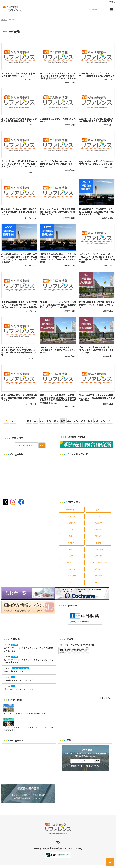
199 (56, 421)
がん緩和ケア (72, 562)
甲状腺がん (72, 543)
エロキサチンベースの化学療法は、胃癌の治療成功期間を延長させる (19, 120)
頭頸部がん (98, 536)
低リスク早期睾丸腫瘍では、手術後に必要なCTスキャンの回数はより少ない (97, 305)
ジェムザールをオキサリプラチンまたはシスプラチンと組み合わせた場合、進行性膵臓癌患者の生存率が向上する (58, 76)
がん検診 (98, 576)
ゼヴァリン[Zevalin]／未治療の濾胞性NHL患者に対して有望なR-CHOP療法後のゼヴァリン (58, 212)
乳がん (98, 510)
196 (36, 421)
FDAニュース (98, 582)
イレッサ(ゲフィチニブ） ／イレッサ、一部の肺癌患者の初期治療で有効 (97, 75)
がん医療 (98, 569)
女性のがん (72, 516)
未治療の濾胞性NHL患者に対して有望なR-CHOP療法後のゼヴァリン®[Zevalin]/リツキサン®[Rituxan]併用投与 (19, 305)
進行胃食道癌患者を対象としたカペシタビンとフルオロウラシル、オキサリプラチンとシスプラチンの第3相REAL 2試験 (58, 258)
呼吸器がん (98, 529)
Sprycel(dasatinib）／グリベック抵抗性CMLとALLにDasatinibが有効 (97, 163)
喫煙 (72, 582)
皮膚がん (72, 536)
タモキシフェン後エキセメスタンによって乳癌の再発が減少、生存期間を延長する (58, 350)
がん (72, 556)
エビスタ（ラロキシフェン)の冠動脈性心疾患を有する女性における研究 (96, 120)
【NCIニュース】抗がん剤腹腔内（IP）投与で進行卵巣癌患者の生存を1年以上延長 (96, 350)
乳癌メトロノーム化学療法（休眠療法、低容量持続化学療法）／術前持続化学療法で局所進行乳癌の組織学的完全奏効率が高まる (58, 399)
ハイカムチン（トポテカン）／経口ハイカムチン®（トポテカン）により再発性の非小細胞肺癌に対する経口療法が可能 (97, 258)
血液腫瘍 (72, 523)
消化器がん (98, 516)
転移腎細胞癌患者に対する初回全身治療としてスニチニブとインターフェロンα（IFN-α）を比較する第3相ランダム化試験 (19, 258)
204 (90, 421)
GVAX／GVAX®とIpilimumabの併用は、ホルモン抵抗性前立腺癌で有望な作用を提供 (97, 398)
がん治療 (98, 556)
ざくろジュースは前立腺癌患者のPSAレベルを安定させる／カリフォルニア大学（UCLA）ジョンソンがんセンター (19, 165)
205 (96, 421)
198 (49, 421)
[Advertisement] (25, 477)
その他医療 (72, 576)
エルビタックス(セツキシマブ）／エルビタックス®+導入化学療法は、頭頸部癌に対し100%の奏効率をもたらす (19, 351)
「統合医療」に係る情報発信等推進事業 (76, 645)
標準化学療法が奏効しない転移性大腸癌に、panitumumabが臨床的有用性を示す (19, 398)
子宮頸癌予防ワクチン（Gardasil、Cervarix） (58, 120)
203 (83, 421)
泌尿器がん (98, 523)
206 (103, 421)
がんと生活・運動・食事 (98, 562)
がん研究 (72, 569)
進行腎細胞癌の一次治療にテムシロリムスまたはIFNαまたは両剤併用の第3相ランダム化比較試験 (97, 212)
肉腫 (72, 529)
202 (76, 421)
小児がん (72, 549)
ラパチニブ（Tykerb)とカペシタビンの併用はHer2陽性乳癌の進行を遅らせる (58, 164)
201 (69, 421)
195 (29, 421)
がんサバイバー (72, 510)
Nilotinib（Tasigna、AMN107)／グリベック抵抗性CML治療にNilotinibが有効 (19, 212)
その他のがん (98, 549)
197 (42, 421)
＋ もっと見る (105, 698)
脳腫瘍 (98, 543)
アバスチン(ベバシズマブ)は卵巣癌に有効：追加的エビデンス (19, 75)
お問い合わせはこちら (96, 10)
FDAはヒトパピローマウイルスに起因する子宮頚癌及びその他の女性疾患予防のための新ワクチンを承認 (58, 305)
